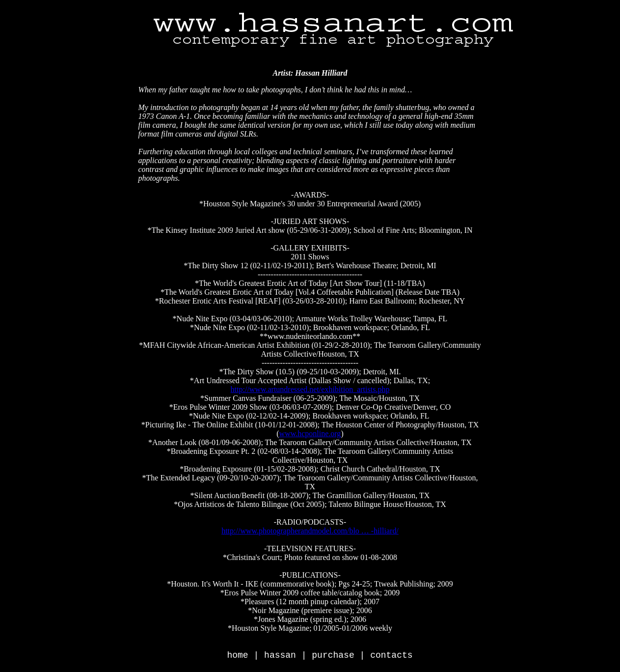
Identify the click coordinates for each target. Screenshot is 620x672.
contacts (391, 655)
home (237, 655)
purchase (333, 655)
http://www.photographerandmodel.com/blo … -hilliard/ (310, 531)
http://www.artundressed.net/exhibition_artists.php (310, 389)
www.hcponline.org (310, 434)
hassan (280, 655)
